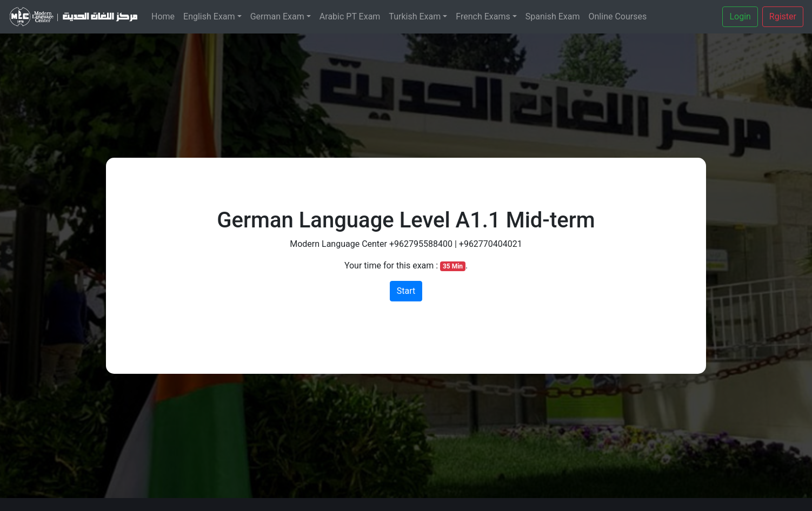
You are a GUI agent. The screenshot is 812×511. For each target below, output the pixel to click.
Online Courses (618, 16)
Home (163, 16)
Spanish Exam (553, 16)
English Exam (209, 16)
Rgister (783, 16)
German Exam (277, 16)
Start (406, 291)
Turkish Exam (415, 16)
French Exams (483, 16)
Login (740, 16)
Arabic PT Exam (350, 16)
